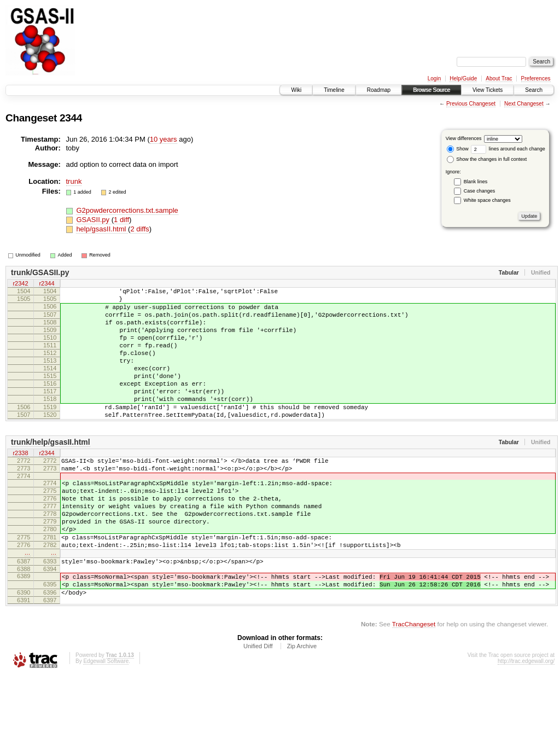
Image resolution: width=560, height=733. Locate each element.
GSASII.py (94, 220)
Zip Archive (302, 703)
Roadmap (379, 90)
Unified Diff (258, 703)
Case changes (480, 191)
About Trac (499, 78)
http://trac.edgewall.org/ (526, 719)
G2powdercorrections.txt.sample (127, 210)
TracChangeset (414, 681)
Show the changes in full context (487, 159)
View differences (464, 138)
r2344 (46, 284)
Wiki (296, 90)
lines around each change (508, 149)
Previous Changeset (471, 104)
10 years (164, 139)
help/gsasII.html (102, 229)
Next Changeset (524, 104)
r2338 (20, 483)
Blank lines (476, 182)
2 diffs (139, 229)
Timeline (334, 90)
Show (458, 149)
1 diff (121, 220)
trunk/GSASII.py (40, 272)
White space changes (487, 200)
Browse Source (431, 90)
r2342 (20, 284)
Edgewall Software (106, 719)
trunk (74, 181)
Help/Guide (463, 78)
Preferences (536, 78)
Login (434, 78)
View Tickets (488, 90)
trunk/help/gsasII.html (51, 472)
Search (534, 90)
